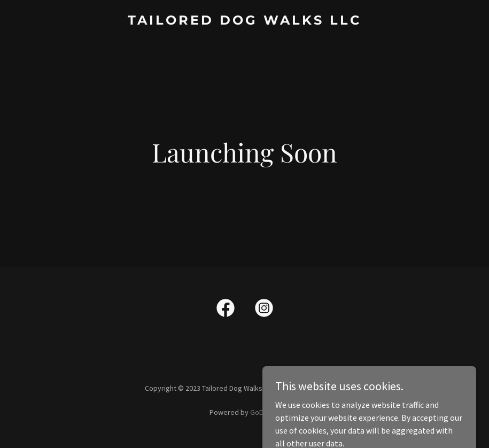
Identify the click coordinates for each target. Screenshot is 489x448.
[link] (244, 21)
